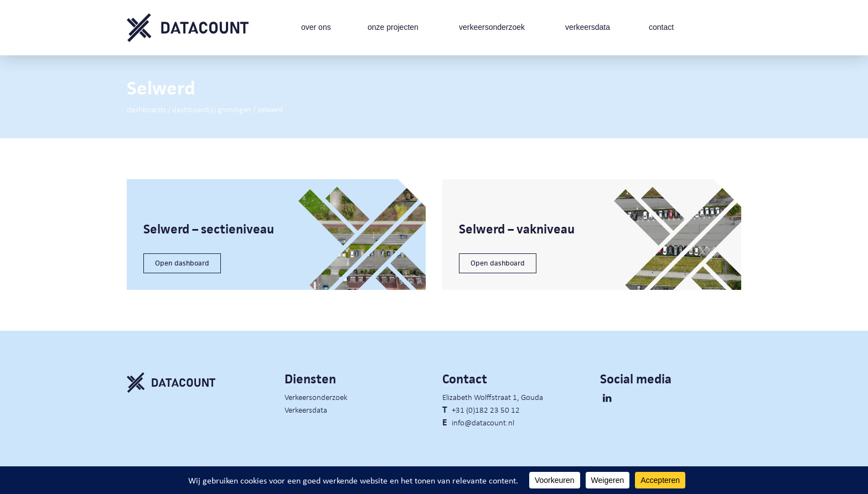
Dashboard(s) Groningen (212, 109)
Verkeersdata (306, 409)
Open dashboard (182, 263)
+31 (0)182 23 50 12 (486, 409)
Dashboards (146, 109)
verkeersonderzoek (492, 27)
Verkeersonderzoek (316, 397)
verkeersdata (588, 27)
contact (661, 27)
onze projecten (393, 27)
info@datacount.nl (483, 422)
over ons (316, 27)
